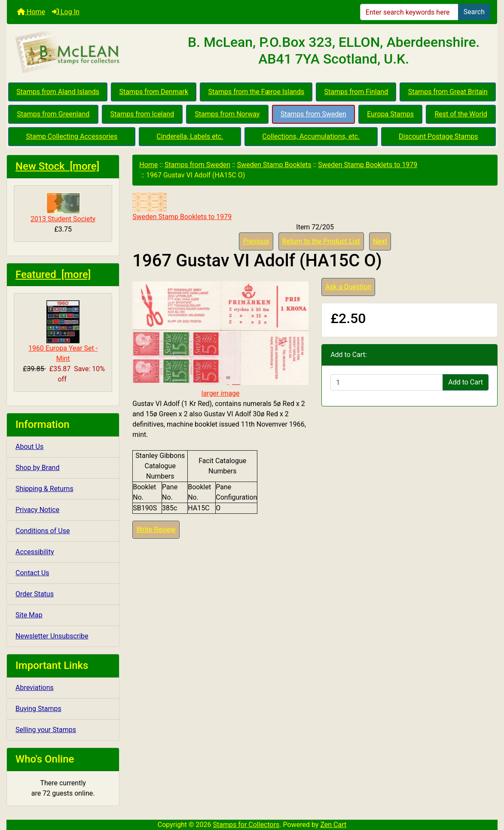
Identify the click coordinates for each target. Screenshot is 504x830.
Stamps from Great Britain (448, 92)
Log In (66, 12)
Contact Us (32, 573)
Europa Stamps (390, 114)
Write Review (156, 529)
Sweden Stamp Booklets (274, 165)
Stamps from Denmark (154, 92)
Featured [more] (53, 275)
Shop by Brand (37, 468)
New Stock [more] (57, 166)
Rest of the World (461, 114)
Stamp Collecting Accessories (72, 136)
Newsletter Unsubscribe (52, 636)
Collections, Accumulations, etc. (311, 136)
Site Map (29, 615)
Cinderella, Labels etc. (190, 136)
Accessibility (35, 552)
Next (380, 241)
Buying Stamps (38, 709)
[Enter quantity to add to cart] (387, 382)
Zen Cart (333, 825)
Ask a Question (348, 287)
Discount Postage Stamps (438, 136)
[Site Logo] (89, 52)
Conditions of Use (43, 531)
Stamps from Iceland (142, 114)
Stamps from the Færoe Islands (257, 92)
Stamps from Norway (228, 114)
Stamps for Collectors (246, 825)
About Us (29, 447)
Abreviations (35, 688)
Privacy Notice (37, 510)
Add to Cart (466, 382)
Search (474, 12)
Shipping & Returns (44, 489)
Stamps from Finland (356, 92)
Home (31, 12)
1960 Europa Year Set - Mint (63, 331)
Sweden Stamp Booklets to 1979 (368, 165)
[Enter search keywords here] (409, 12)
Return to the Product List (321, 241)
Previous (256, 241)
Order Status (35, 594)
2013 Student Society (63, 208)
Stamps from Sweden (313, 114)
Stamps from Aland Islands (58, 92)
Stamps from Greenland (53, 114)
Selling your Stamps (46, 730)
